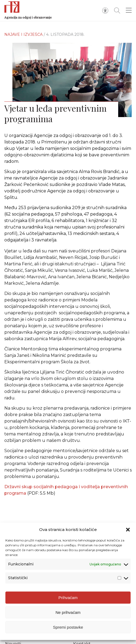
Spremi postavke (68, 627)
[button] (128, 530)
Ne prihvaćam (68, 612)
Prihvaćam (68, 598)
